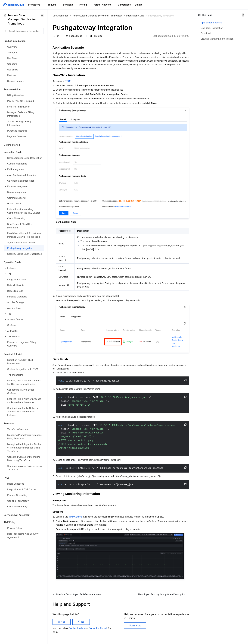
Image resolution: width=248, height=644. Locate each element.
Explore (140, 5)
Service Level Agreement (17, 515)
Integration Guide (135, 16)
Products (53, 5)
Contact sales (77, 628)
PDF (56, 36)
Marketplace (124, 5)
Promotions (36, 5)
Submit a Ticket (98, 628)
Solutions (69, 5)
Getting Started (12, 145)
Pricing (85, 5)
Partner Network (104, 5)
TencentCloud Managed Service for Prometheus (97, 16)
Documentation (60, 16)
